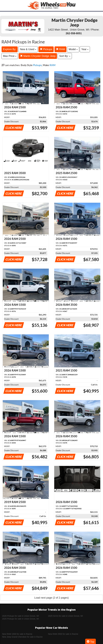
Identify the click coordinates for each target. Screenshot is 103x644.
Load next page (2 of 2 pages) (51, 598)
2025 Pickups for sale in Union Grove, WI (21, 619)
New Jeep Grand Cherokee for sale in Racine (22, 637)
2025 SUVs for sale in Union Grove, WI (65, 616)
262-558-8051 (74, 33)
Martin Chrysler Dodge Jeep (38, 56)
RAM (60, 49)
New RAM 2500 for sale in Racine (63, 634)
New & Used (28, 49)
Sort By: (65, 56)
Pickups (46, 49)
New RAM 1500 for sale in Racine (17, 634)
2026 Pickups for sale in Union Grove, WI (21, 616)
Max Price (10, 56)
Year (85, 49)
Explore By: (10, 49)
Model (73, 49)
